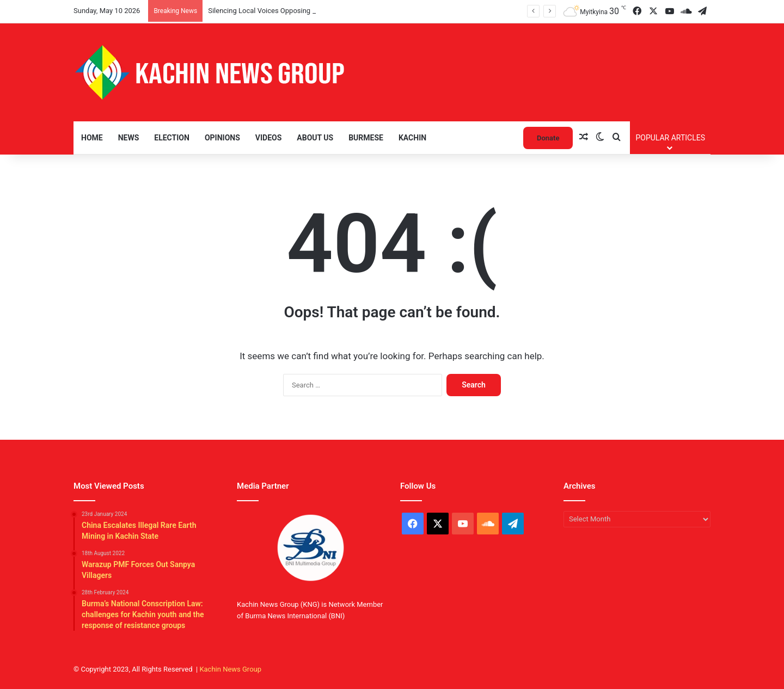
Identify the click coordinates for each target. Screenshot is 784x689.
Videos (269, 138)
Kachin (412, 138)
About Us (315, 138)
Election (172, 138)
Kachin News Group (230, 669)
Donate (548, 138)
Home (92, 138)
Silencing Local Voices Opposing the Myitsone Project (292, 11)
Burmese (366, 138)
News (129, 138)
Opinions (222, 138)
